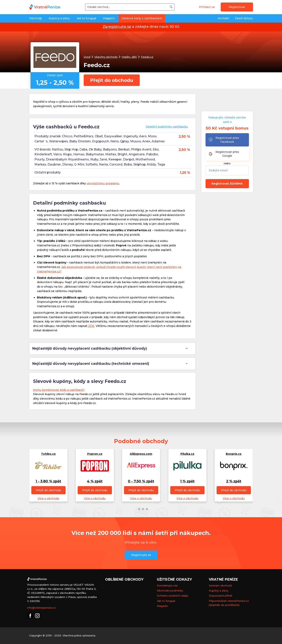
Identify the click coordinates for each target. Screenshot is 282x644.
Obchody (36, 18)
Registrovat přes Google (224, 154)
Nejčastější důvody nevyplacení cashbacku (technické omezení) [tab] (91, 364)
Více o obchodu (48, 498)
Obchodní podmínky (170, 591)
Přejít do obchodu (113, 80)
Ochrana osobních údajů (173, 596)
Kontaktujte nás (167, 585)
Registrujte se (141, 555)
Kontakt (223, 18)
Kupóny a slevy (59, 18)
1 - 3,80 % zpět (48, 481)
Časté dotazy (244, 18)
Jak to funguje (86, 18)
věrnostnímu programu (103, 183)
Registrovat (237, 7)
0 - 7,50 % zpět (141, 481)
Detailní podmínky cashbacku (167, 127)
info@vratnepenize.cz (41, 608)
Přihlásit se (207, 7)
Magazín (109, 18)
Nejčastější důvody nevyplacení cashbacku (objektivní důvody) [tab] (90, 348)
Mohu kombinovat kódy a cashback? (59, 390)
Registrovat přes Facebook (224, 140)
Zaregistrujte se (117, 27)
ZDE (91, 326)
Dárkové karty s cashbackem (142, 18)
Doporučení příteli (221, 596)
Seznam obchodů (221, 585)
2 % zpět (234, 481)
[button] (135, 509)
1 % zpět (187, 481)
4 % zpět (95, 481)
